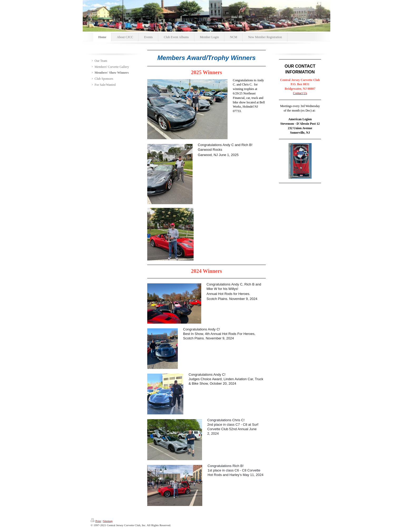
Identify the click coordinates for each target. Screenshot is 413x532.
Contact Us (300, 93)
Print (96, 521)
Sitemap (108, 521)
